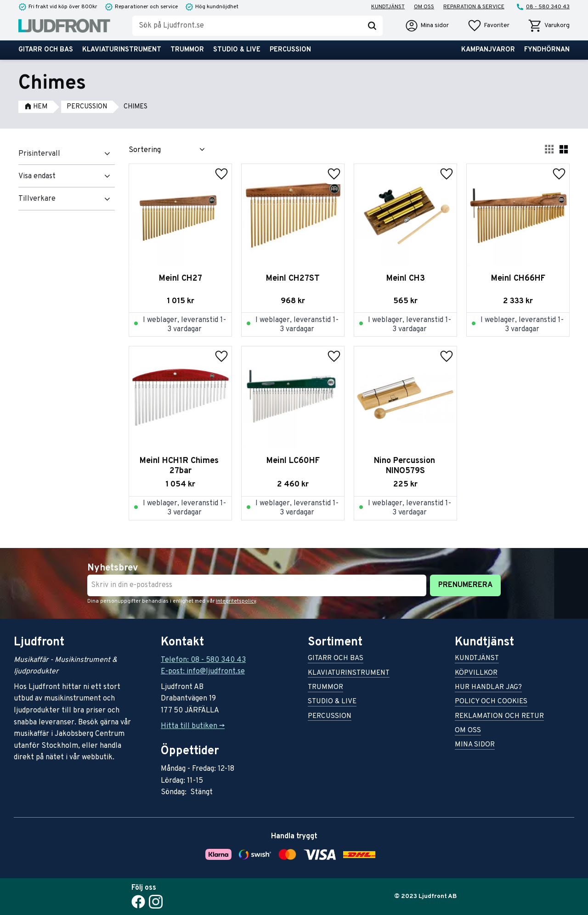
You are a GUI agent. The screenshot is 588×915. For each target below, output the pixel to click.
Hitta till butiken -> (193, 726)
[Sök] (372, 26)
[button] (488, 26)
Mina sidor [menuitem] (475, 745)
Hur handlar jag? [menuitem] (488, 688)
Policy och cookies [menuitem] (491, 702)
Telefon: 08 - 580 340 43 (203, 660)
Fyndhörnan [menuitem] (547, 50)
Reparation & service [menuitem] (474, 7)
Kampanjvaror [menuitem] (488, 50)
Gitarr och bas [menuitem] (46, 50)
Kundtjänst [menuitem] (388, 7)
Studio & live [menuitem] (237, 50)
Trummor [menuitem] (187, 50)
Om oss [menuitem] (424, 7)
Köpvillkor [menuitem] (476, 674)
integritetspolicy (236, 601)
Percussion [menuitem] (290, 50)
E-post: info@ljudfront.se (203, 672)
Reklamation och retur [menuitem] (499, 717)
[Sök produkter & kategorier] (247, 26)
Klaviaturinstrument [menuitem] (122, 50)
